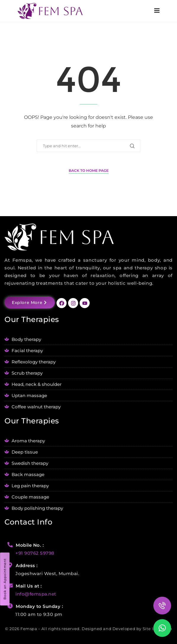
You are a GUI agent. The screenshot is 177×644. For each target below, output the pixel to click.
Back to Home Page (89, 170)
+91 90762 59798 (35, 553)
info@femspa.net (36, 594)
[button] (162, 628)
